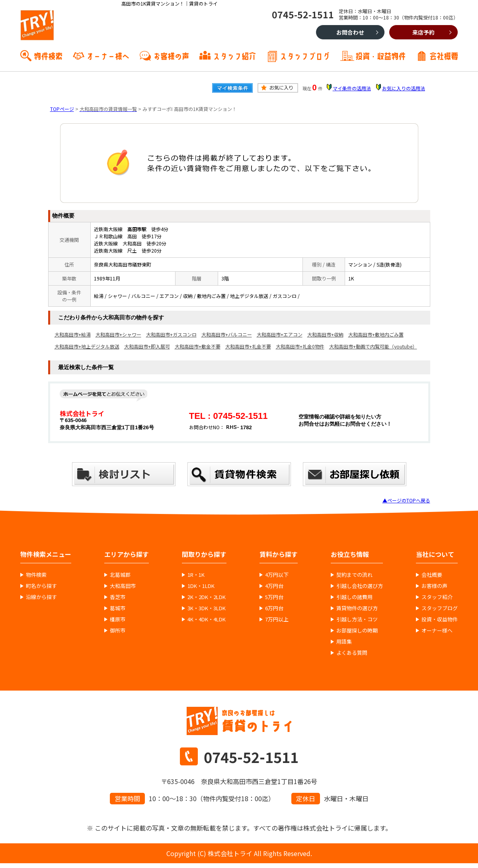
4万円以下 (277, 575)
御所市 (118, 631)
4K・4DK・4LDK (207, 619)
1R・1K (196, 575)
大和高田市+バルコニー (227, 334)
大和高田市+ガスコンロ (171, 334)
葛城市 (118, 608)
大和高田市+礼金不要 (248, 346)
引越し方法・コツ (357, 619)
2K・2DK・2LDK (207, 597)
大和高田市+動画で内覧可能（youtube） (373, 346)
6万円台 (274, 608)
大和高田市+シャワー (118, 334)
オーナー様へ (108, 55)
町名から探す (41, 586)
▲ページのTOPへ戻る (406, 500)
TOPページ (62, 109)
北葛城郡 (120, 575)
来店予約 (423, 32)
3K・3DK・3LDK (207, 608)
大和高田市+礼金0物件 (300, 346)
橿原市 (118, 619)
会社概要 (444, 55)
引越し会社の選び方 (360, 586)
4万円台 (274, 586)
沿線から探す (41, 597)
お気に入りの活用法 (404, 88)
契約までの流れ (354, 575)
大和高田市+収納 (325, 334)
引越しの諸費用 (354, 597)
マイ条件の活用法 (352, 88)
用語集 (344, 642)
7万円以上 (277, 619)
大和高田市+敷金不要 (198, 346)
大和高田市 (123, 586)
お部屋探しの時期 (357, 631)
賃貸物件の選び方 (357, 608)
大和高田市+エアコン (280, 334)
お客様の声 (171, 55)
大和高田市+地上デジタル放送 (87, 346)
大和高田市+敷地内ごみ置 (376, 334)
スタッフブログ (305, 55)
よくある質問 (352, 653)
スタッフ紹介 (234, 55)
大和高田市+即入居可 (147, 346)
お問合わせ (350, 32)
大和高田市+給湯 (73, 334)
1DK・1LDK (201, 586)
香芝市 (118, 597)
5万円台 (274, 597)
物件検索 (48, 55)
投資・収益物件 (380, 55)
